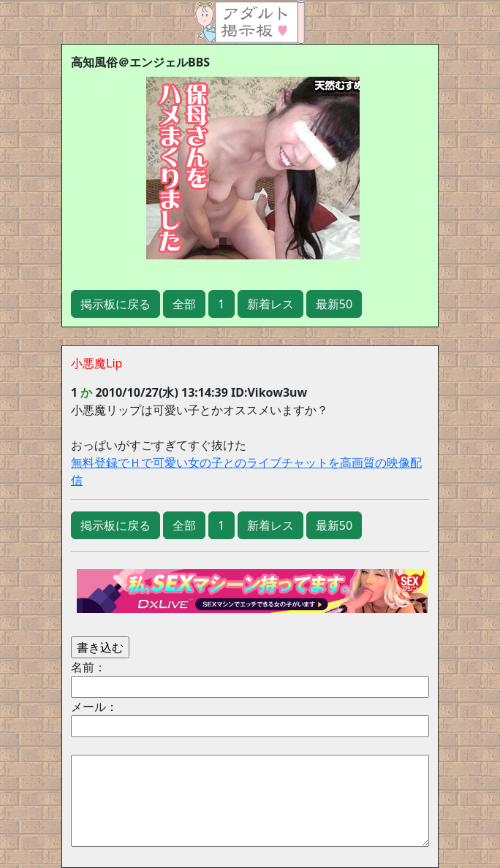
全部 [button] (184, 304)
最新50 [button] (334, 304)
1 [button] (221, 304)
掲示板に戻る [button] (115, 304)
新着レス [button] (270, 304)
